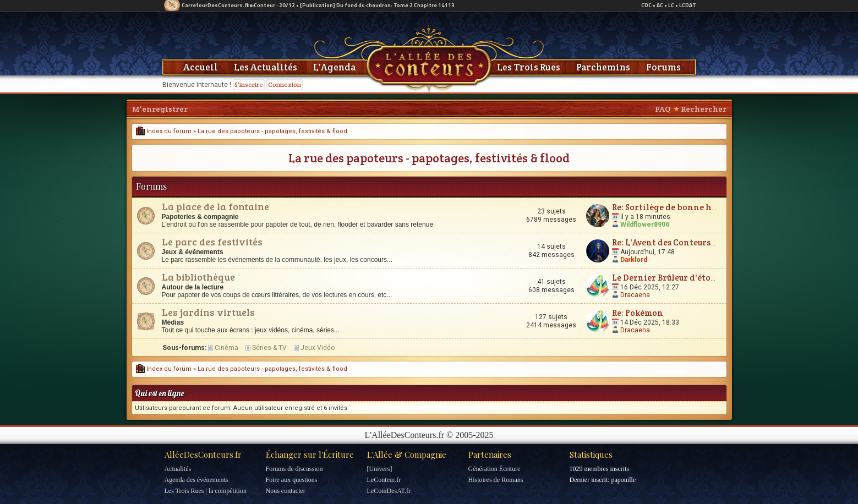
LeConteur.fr (384, 480)
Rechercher (704, 109)
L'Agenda (334, 67)
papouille (623, 480)
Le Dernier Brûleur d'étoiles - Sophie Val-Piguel (708, 278)
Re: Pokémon (638, 313)
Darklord (634, 260)
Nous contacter (286, 491)
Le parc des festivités (212, 242)
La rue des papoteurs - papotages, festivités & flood (272, 131)
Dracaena (635, 295)
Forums (663, 67)
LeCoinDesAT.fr (389, 491)
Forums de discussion (294, 469)
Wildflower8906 (645, 224)
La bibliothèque (198, 277)
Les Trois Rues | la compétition (206, 491)
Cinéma (226, 348)
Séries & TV (269, 348)
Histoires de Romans (496, 480)
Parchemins (603, 67)
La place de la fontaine (215, 206)
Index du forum (164, 131)
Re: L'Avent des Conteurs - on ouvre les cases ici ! (708, 242)
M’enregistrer (160, 109)
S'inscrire (249, 84)
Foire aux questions (292, 480)
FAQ (663, 109)
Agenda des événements (196, 480)
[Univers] (380, 469)
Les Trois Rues (529, 67)
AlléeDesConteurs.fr (203, 454)
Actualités (178, 469)
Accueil (201, 67)
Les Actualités (266, 67)
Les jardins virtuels (208, 312)
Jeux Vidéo (318, 348)
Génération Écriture (494, 469)
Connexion (285, 84)
